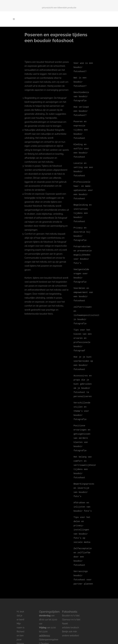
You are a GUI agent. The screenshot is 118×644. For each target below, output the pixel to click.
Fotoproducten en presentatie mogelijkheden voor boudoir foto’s (83, 248)
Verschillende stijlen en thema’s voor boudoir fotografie (82, 399)
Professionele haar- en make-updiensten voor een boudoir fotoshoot (83, 186)
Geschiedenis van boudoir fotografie (81, 95)
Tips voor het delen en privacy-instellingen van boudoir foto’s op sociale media (82, 514)
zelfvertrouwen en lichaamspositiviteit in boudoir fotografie (87, 307)
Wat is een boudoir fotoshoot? (80, 81)
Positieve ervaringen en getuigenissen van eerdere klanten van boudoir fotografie (82, 425)
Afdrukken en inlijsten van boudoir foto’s (83, 492)
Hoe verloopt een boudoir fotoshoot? (81, 109)
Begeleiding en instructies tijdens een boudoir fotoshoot (83, 208)
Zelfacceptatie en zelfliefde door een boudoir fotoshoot (83, 540)
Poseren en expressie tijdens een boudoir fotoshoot (81, 128)
